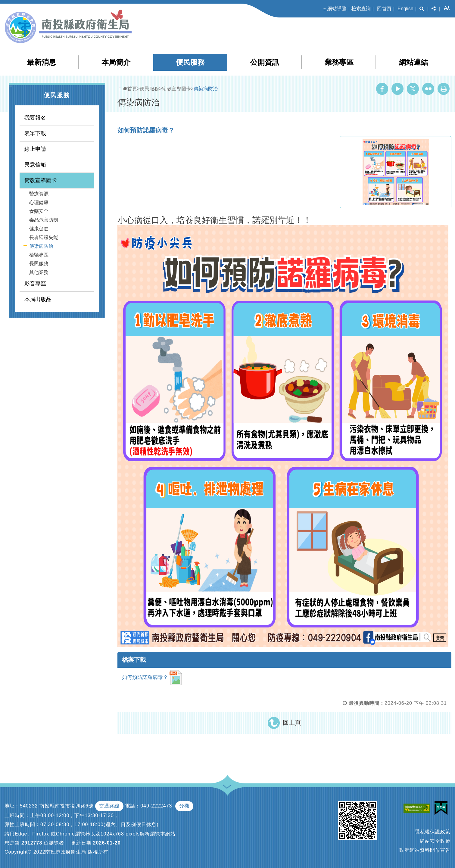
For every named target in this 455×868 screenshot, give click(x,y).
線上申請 (35, 149)
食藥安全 (39, 211)
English (405, 9)
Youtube (397, 89)
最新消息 (42, 62)
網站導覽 (337, 9)
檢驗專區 (39, 255)
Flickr (428, 89)
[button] (422, 9)
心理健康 (39, 202)
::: (324, 9)
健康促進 (39, 229)
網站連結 (413, 62)
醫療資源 (39, 194)
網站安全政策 (435, 841)
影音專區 (35, 284)
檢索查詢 (361, 9)
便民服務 (190, 62)
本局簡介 (116, 62)
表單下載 (35, 133)
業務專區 (339, 62)
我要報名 (35, 118)
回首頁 (384, 9)
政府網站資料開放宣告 (425, 850)
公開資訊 (265, 62)
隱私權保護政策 (433, 832)
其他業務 (39, 272)
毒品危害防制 (44, 220)
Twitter (413, 89)
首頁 (130, 89)
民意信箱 (35, 165)
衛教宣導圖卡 (41, 180)
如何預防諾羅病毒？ (152, 678)
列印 (444, 89)
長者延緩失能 (44, 237)
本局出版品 (38, 299)
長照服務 (39, 264)
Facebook (382, 89)
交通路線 (109, 806)
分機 (184, 806)
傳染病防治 (41, 246)
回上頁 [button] (292, 723)
